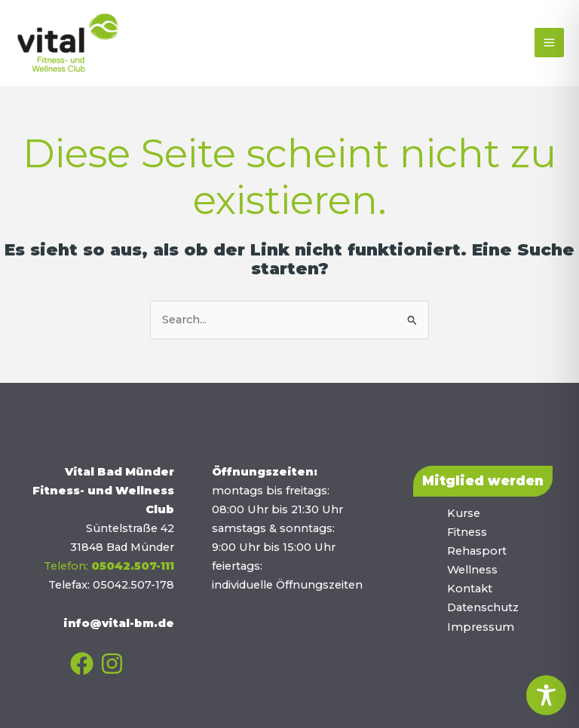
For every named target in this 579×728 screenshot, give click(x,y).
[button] (483, 481)
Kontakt (470, 589)
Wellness (472, 570)
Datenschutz (483, 607)
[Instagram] (112, 664)
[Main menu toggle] (549, 43)
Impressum (481, 627)
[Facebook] (82, 664)
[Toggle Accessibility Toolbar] (546, 695)
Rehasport (477, 551)
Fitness (467, 532)
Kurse (464, 513)
